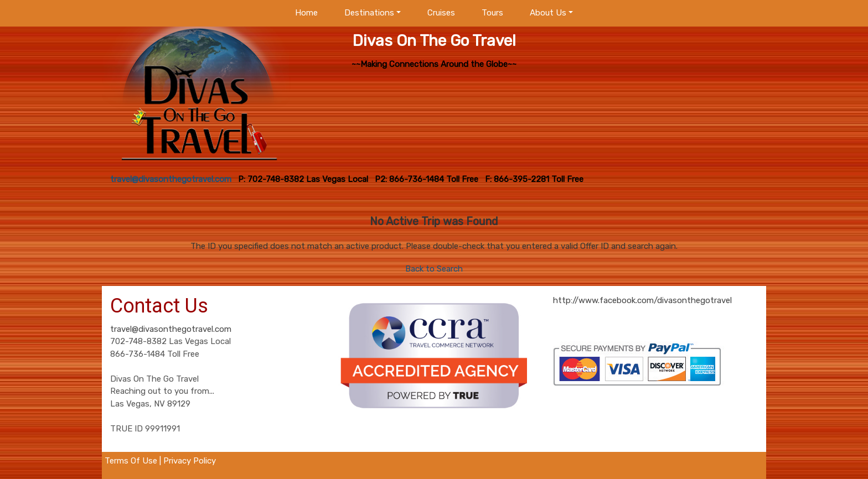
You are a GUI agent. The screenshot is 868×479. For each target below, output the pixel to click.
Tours (492, 13)
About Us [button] (548, 13)
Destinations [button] (369, 13)
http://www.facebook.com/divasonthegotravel (642, 300)
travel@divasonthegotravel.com (171, 329)
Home (306, 13)
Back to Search (434, 269)
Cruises (441, 13)
